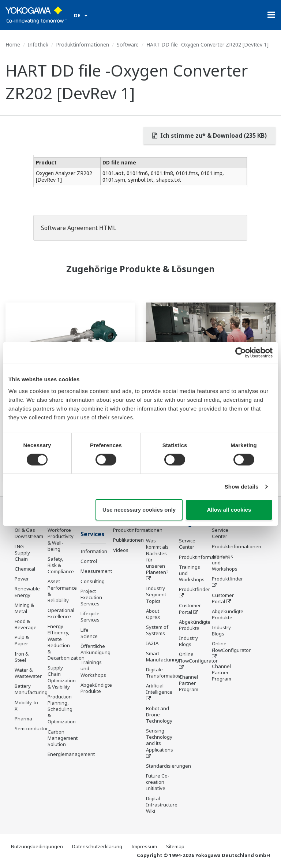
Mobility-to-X (27, 706)
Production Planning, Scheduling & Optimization (62, 709)
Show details (242, 487)
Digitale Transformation (164, 673)
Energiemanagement (71, 754)
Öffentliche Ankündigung (95, 649)
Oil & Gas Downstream (29, 533)
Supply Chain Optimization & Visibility (62, 677)
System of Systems (157, 630)
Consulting (93, 581)
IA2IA (152, 643)
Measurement (96, 571)
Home (13, 44)
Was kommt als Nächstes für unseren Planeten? (157, 556)
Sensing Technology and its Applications (160, 740)
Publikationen (128, 540)
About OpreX (153, 614)
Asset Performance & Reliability (62, 591)
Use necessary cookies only (139, 510)
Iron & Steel (22, 657)
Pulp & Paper (22, 640)
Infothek (38, 44)
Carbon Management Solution (63, 738)
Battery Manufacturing (31, 689)
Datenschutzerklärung (97, 846)
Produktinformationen (83, 44)
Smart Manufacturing (162, 656)
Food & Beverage (26, 624)
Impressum (144, 846)
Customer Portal (190, 609)
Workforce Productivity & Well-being (61, 539)
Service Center (187, 544)
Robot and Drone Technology (159, 715)
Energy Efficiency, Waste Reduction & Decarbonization (66, 642)
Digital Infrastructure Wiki (162, 805)
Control (89, 561)
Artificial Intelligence (159, 689)
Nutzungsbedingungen (37, 846)
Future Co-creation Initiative (158, 782)
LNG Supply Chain (22, 553)
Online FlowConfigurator (198, 657)
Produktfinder (194, 589)
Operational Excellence (61, 613)
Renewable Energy (27, 592)
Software (128, 44)
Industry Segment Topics (156, 594)
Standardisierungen (168, 766)
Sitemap (175, 846)
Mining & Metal (24, 608)
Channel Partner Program (189, 683)
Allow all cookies (229, 510)
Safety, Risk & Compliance (61, 565)
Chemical (25, 569)
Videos (121, 550)
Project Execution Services (91, 597)
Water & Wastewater (28, 673)
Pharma (23, 719)
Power (22, 579)
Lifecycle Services (90, 617)
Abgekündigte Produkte (96, 688)
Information (94, 551)
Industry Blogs (188, 641)
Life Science (89, 633)
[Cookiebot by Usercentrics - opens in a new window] (241, 353)
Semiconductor (31, 728)
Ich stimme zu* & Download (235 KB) (209, 136)
